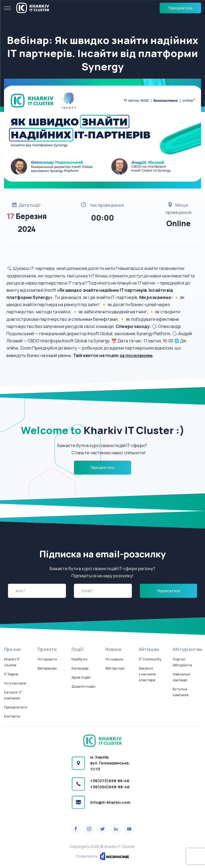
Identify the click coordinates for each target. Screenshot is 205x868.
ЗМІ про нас (115, 668)
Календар (80, 668)
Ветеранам (47, 668)
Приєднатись (180, 8)
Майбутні (79, 659)
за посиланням (136, 355)
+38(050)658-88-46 (110, 787)
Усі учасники (15, 683)
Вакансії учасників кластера (147, 674)
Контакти (12, 716)
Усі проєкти (47, 659)
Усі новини (114, 659)
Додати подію (83, 686)
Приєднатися (15, 707)
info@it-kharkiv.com (110, 802)
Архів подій (81, 677)
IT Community (150, 659)
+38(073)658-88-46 (110, 781)
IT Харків (11, 674)
